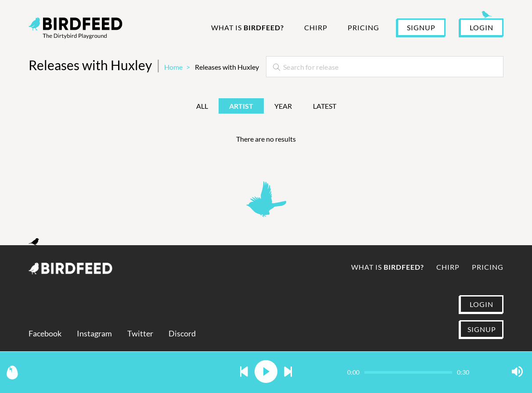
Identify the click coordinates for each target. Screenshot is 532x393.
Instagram (94, 334)
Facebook (45, 334)
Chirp (316, 27)
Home (173, 67)
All (202, 106)
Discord (182, 334)
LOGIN (482, 27)
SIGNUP (421, 27)
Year (283, 106)
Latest (325, 106)
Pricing (363, 27)
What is (248, 27)
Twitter (140, 334)
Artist (241, 106)
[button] (244, 372)
